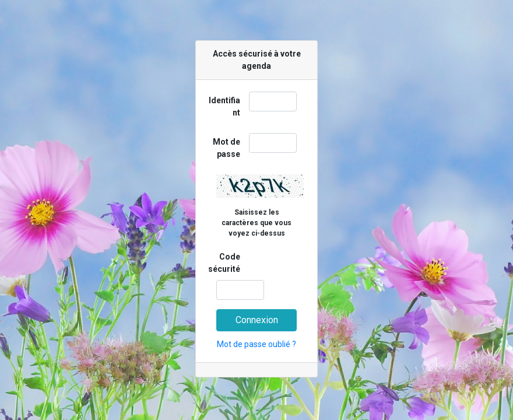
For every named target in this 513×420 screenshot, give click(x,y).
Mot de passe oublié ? (256, 344)
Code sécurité (224, 263)
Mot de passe (226, 148)
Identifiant (224, 106)
